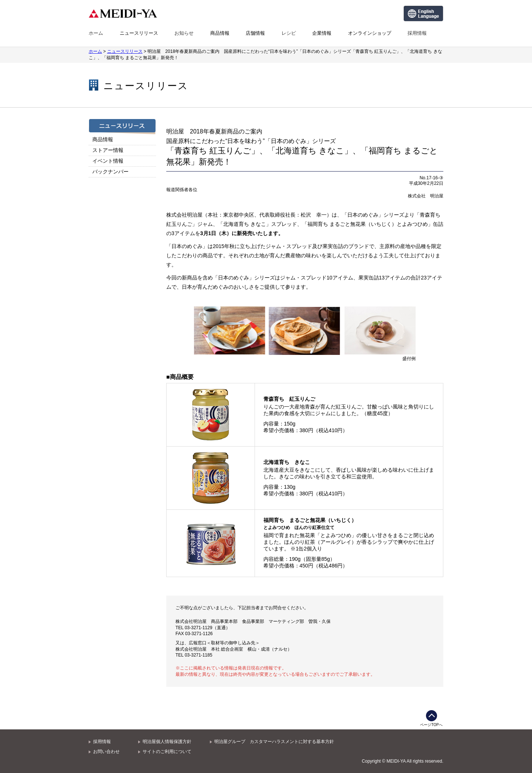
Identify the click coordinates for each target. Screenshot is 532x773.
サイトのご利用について (167, 752)
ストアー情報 (108, 150)
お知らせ (184, 33)
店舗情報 (255, 33)
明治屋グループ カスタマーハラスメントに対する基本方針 (274, 742)
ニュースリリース (139, 33)
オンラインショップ (370, 33)
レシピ (289, 33)
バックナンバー (110, 172)
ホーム (96, 33)
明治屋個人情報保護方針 (167, 742)
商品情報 (220, 33)
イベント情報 (108, 161)
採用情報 (417, 33)
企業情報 (322, 33)
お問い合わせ (106, 752)
